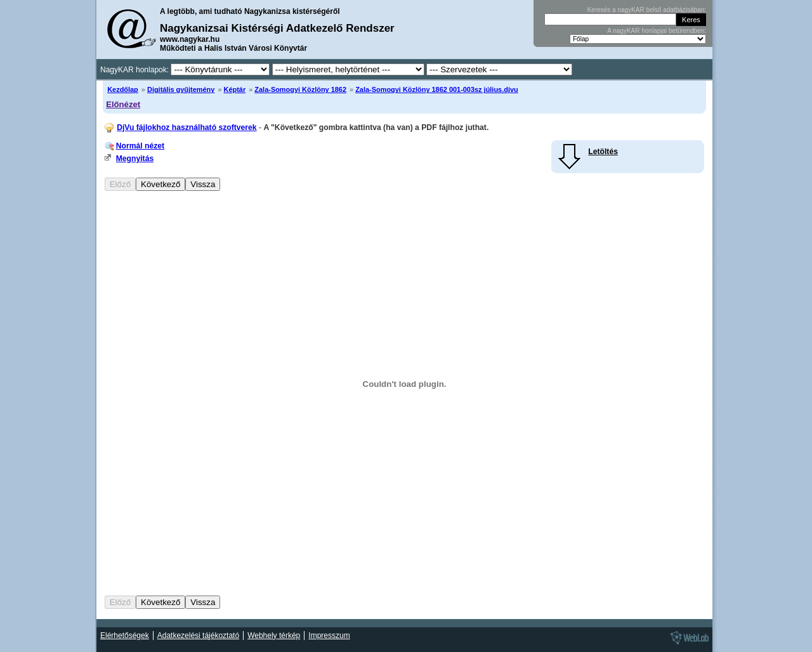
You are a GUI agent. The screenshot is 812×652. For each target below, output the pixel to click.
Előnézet (123, 104)
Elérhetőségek (125, 636)
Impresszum (329, 636)
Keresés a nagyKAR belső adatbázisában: (647, 10)
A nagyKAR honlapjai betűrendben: (657, 31)
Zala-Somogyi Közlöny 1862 (300, 89)
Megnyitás (135, 159)
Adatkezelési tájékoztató (198, 636)
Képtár (235, 89)
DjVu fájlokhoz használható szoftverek (187, 127)
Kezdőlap (123, 89)
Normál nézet (140, 146)
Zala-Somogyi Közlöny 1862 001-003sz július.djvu (437, 89)
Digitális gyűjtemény (181, 89)
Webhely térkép (274, 636)
